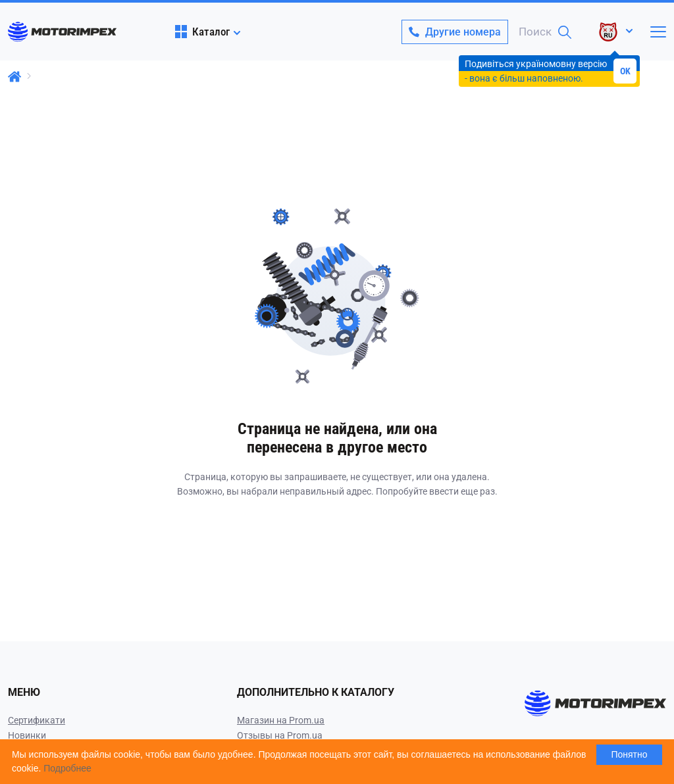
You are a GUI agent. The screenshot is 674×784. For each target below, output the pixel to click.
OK (625, 71)
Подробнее (67, 768)
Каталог (202, 32)
